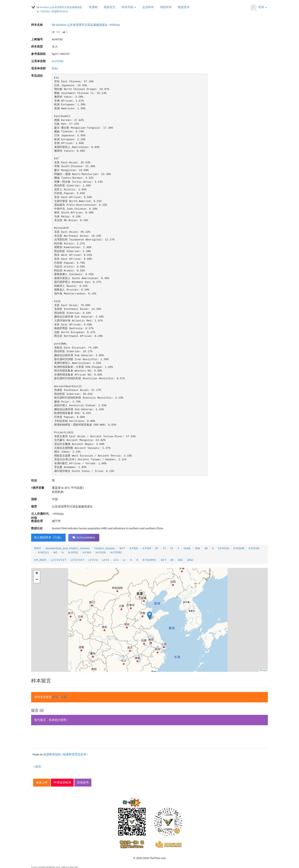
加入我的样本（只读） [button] (48, 537)
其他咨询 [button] (83, 782)
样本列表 (129, 7)
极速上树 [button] (42, 782)
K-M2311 (44, 552)
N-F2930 (101, 552)
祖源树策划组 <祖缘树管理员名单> (66, 754)
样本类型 (37, 47)
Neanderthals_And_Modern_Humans (68, 548)
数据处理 (37, 521)
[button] (150, 616)
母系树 (93, 7)
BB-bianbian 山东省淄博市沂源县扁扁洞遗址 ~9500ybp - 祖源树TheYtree (59, 9)
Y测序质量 (38, 488)
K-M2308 (239, 548)
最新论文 (110, 7)
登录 (259, 7)
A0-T (122, 548)
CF (172, 548)
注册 (64, 697)
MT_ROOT (40, 560)
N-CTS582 (58, 61)
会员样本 (148, 7)
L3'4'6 (106, 560)
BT (157, 548)
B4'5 (164, 560)
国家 (34, 499)
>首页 (37, 767)
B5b (180, 560)
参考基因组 (38, 54)
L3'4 (116, 560)
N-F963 (87, 552)
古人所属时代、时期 (41, 514)
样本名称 (37, 25)
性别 (34, 481)
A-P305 (134, 548)
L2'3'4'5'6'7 (77, 560)
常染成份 (37, 76)
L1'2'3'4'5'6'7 (59, 560)
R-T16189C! (149, 560)
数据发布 (184, 7)
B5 (172, 560)
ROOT (38, 548)
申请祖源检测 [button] (62, 782)
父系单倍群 (38, 61)
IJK (206, 548)
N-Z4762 (73, 552)
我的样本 (166, 7)
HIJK (197, 548)
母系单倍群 (38, 68)
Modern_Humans (105, 548)
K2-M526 (224, 548)
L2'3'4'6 (93, 560)
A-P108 (147, 548)
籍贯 (34, 507)
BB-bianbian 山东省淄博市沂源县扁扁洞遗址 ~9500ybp (86, 25)
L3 (124, 560)
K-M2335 (254, 548)
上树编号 (37, 39)
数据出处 (37, 528)
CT (164, 548)
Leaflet (263, 670)
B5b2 (55, 68)
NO (55, 552)
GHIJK (187, 548)
